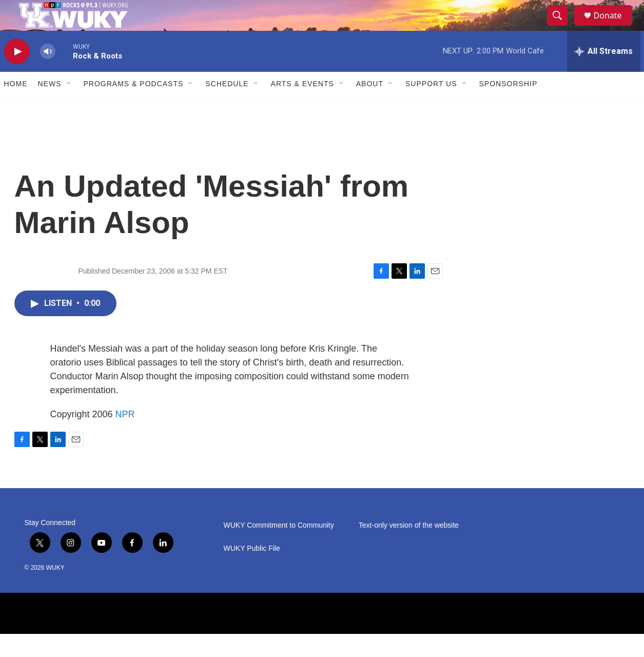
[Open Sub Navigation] (69, 107)
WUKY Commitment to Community (279, 548)
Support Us (431, 107)
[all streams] (604, 74)
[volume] (48, 75)
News (50, 107)
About (370, 107)
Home (16, 107)
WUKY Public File (252, 572)
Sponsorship (509, 107)
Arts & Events (303, 107)
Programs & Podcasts (134, 107)
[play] (17, 75)
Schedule (227, 107)
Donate (614, 27)
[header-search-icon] (562, 27)
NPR (125, 437)
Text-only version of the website (409, 548)
